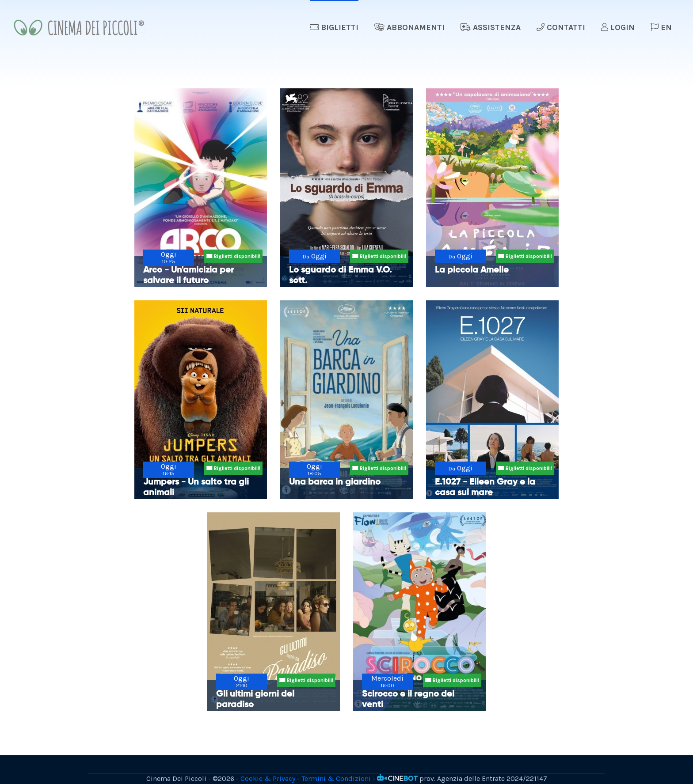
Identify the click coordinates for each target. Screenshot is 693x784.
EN (661, 27)
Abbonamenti (409, 27)
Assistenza (491, 27)
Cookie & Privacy (268, 778)
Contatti (561, 27)
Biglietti (334, 27)
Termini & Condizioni (336, 778)
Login (618, 27)
